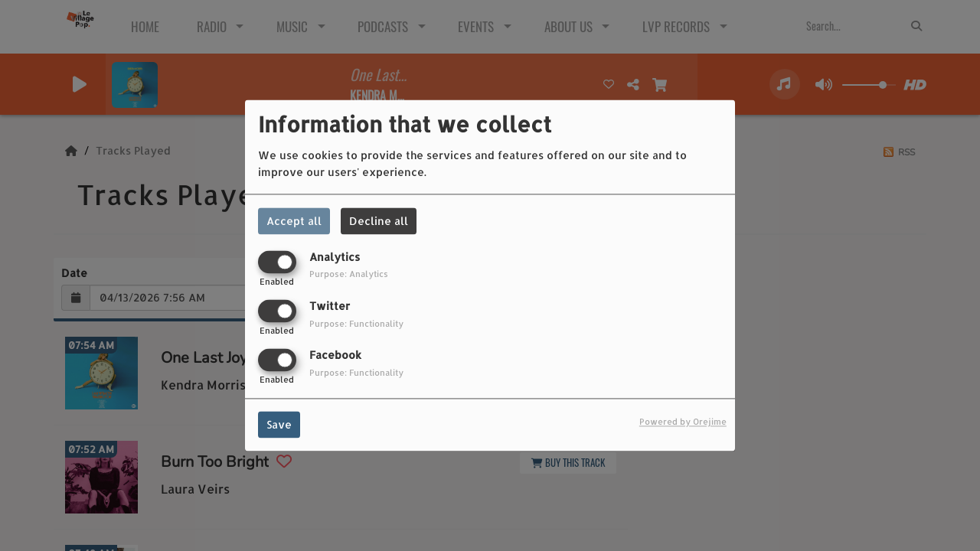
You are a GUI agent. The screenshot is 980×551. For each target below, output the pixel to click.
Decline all (379, 221)
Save (279, 425)
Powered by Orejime (683, 422)
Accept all (294, 221)
